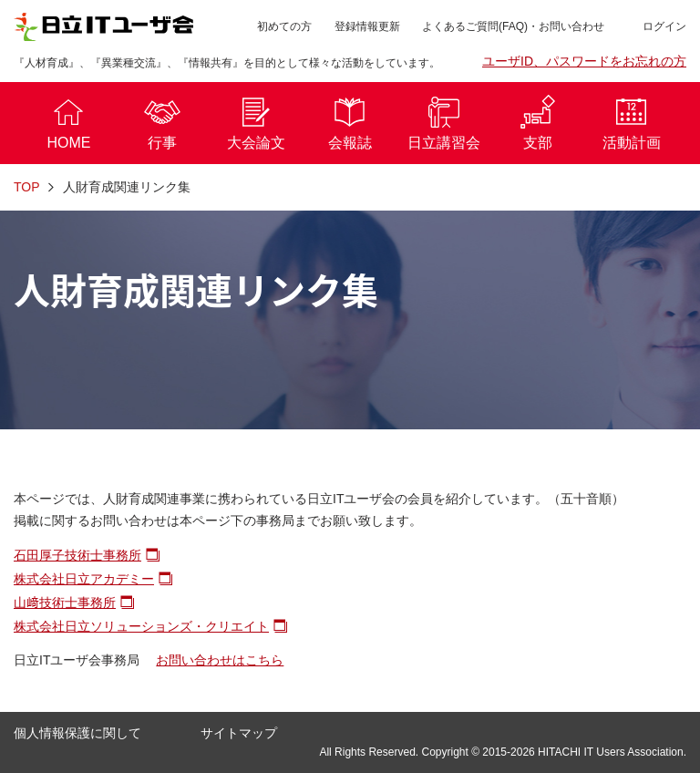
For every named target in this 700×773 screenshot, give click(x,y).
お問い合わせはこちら (220, 660)
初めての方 (284, 26)
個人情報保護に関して (77, 733)
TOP (27, 187)
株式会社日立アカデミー (84, 579)
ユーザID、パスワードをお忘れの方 (584, 61)
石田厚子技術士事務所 (77, 555)
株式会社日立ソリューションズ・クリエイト (141, 626)
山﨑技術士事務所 (65, 603)
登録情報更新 (367, 26)
